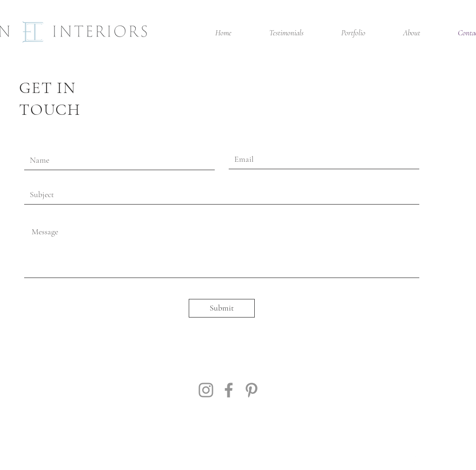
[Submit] (222, 308)
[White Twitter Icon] (402, 459)
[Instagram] (206, 390)
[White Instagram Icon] (415, 459)
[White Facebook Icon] (390, 459)
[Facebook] (229, 390)
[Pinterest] (251, 390)
